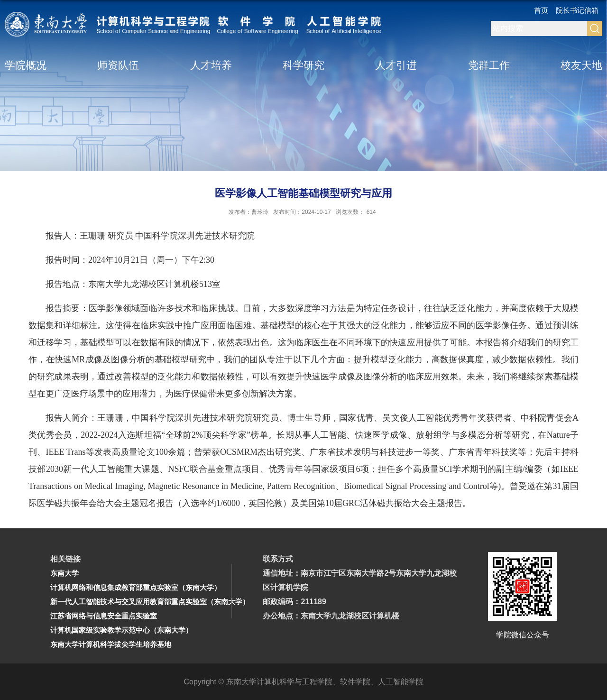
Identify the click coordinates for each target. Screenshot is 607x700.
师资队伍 (118, 65)
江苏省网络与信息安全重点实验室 (104, 616)
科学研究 (303, 65)
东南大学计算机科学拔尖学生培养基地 (111, 644)
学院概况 (26, 65)
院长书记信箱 (577, 10)
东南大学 (64, 573)
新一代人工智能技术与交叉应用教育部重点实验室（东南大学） (150, 602)
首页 (541, 10)
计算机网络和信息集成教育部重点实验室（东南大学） (136, 587)
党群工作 (489, 65)
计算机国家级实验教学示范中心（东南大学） (121, 630)
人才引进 (396, 65)
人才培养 (211, 65)
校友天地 (581, 65)
